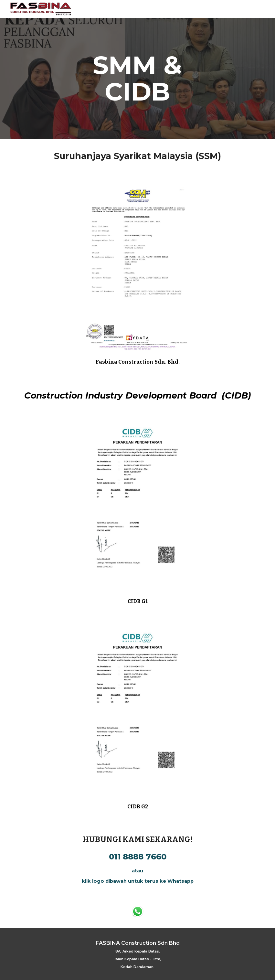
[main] (137, 79)
